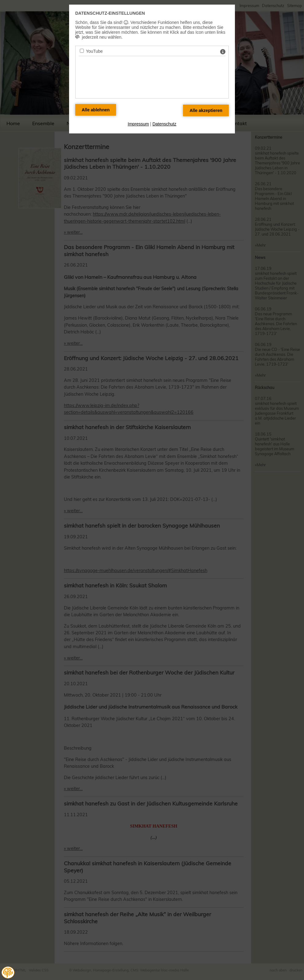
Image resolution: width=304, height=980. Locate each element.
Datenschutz (164, 124)
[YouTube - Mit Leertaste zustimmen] (82, 51)
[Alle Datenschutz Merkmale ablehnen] (96, 110)
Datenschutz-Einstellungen (110, 13)
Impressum (138, 124)
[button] (8, 973)
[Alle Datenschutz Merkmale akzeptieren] (206, 110)
